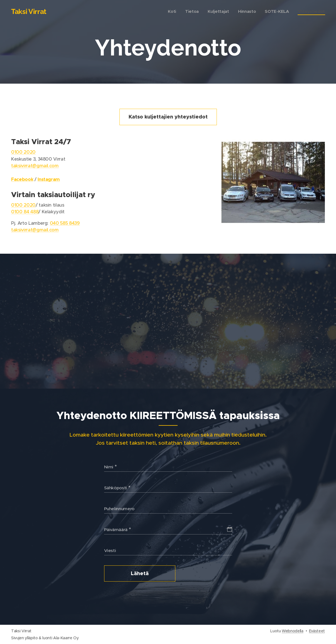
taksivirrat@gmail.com (35, 166)
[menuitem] (170, 11)
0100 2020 (23, 152)
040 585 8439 (65, 223)
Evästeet (317, 631)
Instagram (49, 179)
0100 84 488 (25, 212)
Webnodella (293, 631)
